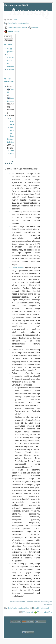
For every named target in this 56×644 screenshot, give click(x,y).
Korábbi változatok (41, 608)
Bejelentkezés (14, 31)
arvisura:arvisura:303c (16, 5)
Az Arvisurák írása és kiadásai (11, 61)
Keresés (8, 40)
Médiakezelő (28, 612)
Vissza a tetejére (45, 612)
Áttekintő (35, 27)
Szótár (13, 154)
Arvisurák (11, 69)
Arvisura (8, 44)
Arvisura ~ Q (30, 13)
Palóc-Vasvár (18, 267)
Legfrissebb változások (17, 27)
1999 (12, 151)
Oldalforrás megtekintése (18, 23)
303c (15, 20)
